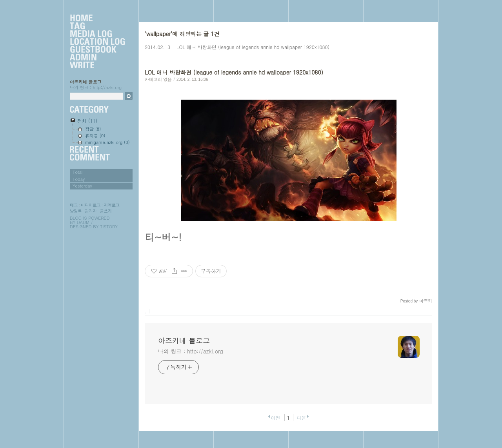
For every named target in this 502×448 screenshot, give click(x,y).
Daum (83, 222)
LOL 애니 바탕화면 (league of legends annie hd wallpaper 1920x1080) (253, 47)
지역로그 (111, 205)
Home (97, 18)
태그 (74, 205)
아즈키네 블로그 (86, 82)
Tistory (109, 227)
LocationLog (97, 42)
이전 (275, 418)
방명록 (76, 211)
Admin (97, 58)
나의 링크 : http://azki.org (191, 351)
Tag (97, 26)
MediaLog (97, 34)
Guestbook (97, 50)
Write (97, 66)
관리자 (91, 211)
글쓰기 (105, 211)
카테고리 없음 (158, 79)
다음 (302, 418)
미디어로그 (91, 205)
